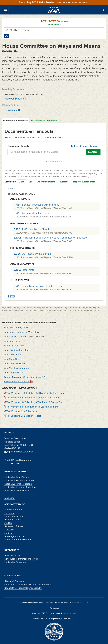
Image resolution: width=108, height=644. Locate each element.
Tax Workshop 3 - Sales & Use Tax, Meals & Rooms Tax (33, 402)
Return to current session (72, 3)
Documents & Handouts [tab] (16, 121)
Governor (9, 513)
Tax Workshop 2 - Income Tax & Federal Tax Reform (32, 398)
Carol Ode (14, 359)
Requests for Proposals (16, 588)
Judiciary (9, 533)
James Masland (17, 364)
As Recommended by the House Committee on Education (51, 238)
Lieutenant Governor (15, 516)
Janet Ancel (15, 327)
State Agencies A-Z (14, 536)
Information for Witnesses (18, 382)
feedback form (70, 603)
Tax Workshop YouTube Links (20, 411)
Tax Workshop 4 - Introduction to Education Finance (32, 407)
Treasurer (9, 530)
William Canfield (17, 337)
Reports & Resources (84, 182)
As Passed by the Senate (32, 229)
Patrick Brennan (17, 345)
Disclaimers (20, 581)
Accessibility (36, 588)
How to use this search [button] (86, 146)
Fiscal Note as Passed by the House (38, 286)
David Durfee (16, 350)
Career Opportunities (41, 585)
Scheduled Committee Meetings (21, 559)
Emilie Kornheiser (18, 332)
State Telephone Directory (18, 540)
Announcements (13, 555)
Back (11, 189)
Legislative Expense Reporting (20, 487)
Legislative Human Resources (20, 481)
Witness (64, 182)
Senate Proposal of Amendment (36, 205)
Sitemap (9, 581)
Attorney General (13, 520)
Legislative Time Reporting (18, 484)
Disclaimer (10, 498)
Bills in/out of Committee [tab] (44, 121)
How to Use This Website (17, 490)
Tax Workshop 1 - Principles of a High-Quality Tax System (34, 393)
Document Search (54, 146)
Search (93, 152)
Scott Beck (14, 341)
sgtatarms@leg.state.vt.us (19, 452)
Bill (30, 182)
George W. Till (16, 373)
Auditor (8, 523)
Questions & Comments (17, 585)
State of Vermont (13, 510)
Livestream (11, 110)
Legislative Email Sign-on (17, 477)
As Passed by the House (32, 213)
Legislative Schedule (15, 562)
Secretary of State (14, 526)
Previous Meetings (15, 99)
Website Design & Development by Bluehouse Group (54, 619)
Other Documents (46, 182)
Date (21, 182)
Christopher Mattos (19, 368)
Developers (54, 608)
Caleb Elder (15, 355)
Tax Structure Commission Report (22, 416)
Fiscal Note (24, 270)
